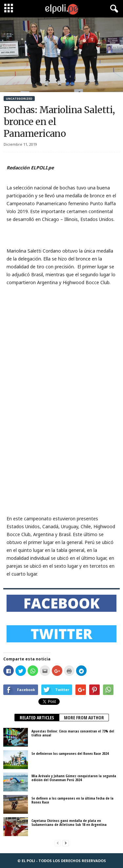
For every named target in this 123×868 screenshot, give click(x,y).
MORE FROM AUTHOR (84, 718)
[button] (113, 9)
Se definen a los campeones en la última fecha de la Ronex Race (72, 800)
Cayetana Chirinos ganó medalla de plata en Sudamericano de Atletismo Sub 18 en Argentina (69, 822)
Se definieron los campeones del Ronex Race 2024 (70, 753)
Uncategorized (19, 99)
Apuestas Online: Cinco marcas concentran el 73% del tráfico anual (73, 733)
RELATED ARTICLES (37, 718)
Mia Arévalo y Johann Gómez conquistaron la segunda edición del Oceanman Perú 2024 (74, 778)
